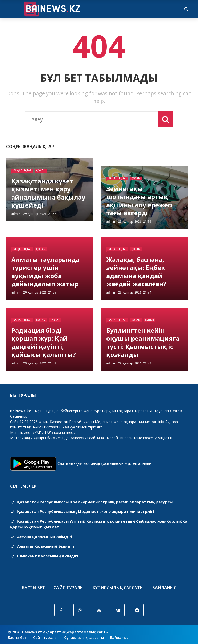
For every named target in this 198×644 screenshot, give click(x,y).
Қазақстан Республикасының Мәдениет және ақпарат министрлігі (82, 511)
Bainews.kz (79, 438)
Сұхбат (55, 320)
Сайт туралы (69, 588)
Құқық (150, 320)
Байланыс (164, 588)
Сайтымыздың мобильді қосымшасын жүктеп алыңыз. (105, 463)
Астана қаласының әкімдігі (41, 537)
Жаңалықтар (22, 171)
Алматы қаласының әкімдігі (42, 546)
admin (16, 214)
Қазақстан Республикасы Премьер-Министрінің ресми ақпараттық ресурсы (91, 502)
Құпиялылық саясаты (118, 588)
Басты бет (33, 588)
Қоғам (41, 171)
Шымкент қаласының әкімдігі (44, 556)
